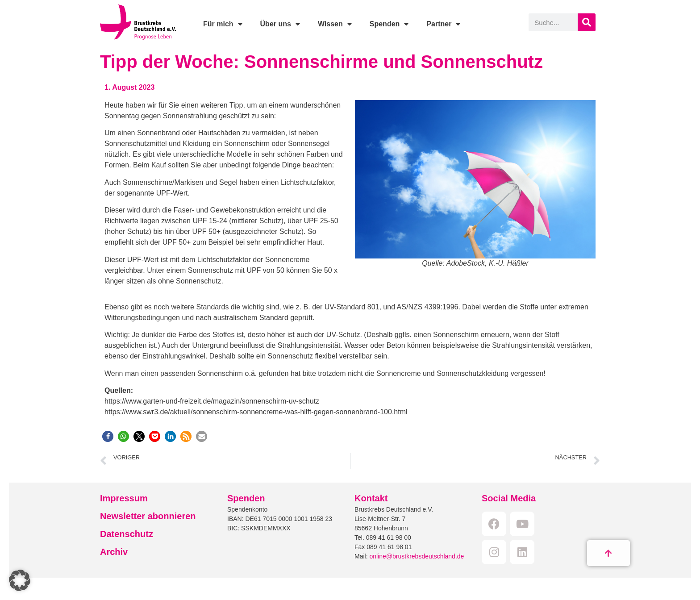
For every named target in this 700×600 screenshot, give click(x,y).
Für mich (223, 24)
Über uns (280, 24)
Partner (443, 24)
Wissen (335, 24)
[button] (108, 436)
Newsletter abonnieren (148, 516)
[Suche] (587, 22)
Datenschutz (127, 534)
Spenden (389, 24)
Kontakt (371, 498)
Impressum (124, 498)
